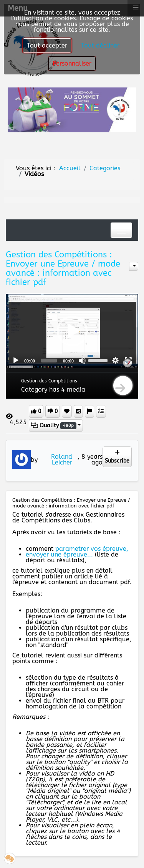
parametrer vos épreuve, (92, 549)
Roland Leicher (62, 460)
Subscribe (117, 457)
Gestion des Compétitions (49, 381)
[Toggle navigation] (121, 230)
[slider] (49, 361)
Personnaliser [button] (72, 63)
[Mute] (82, 361)
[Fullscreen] (128, 361)
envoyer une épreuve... (59, 554)
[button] (72, 331)
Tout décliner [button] (100, 45)
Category (34, 390)
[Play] (16, 361)
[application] (72, 331)
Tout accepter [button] (47, 45)
